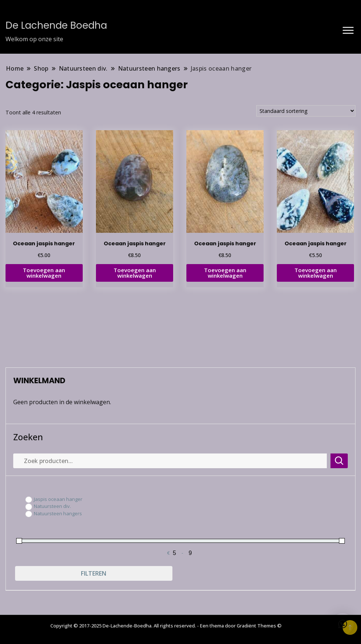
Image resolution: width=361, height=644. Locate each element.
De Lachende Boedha (56, 25)
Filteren (94, 573)
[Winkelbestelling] (306, 111)
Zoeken (28, 437)
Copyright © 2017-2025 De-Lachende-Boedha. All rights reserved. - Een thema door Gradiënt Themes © (166, 626)
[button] (343, 624)
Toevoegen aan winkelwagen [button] (44, 273)
